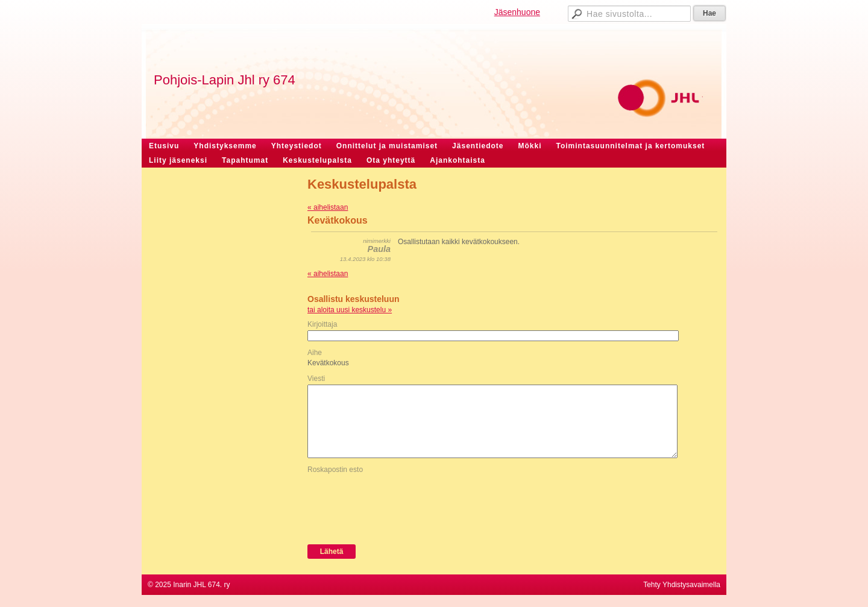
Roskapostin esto (335, 470)
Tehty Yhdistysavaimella (682, 585)
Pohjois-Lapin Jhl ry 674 (225, 80)
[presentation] (399, 506)
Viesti (316, 379)
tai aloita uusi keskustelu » (350, 310)
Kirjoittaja (322, 324)
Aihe (315, 353)
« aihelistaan (328, 207)
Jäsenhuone (517, 12)
